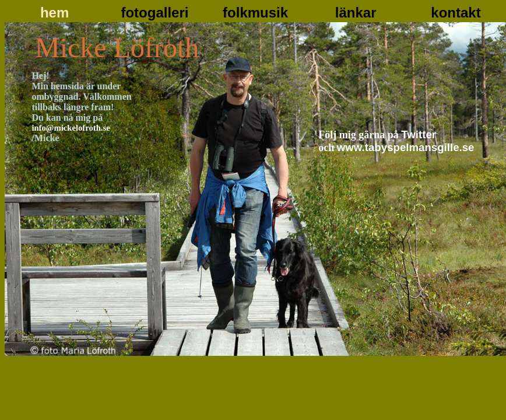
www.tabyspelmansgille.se (406, 147)
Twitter (419, 134)
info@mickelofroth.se (71, 128)
